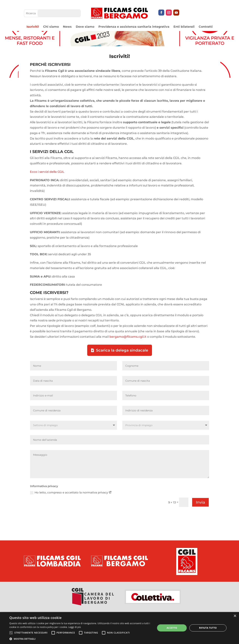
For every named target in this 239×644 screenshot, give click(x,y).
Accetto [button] (172, 628)
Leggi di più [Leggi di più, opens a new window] (75, 627)
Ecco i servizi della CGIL (47, 172)
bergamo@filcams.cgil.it (128, 337)
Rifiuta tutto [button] (208, 628)
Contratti (206, 27)
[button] (80, 639)
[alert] (119, 628)
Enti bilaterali (184, 27)
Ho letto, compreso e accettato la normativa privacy (71, 493)
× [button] (235, 616)
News (67, 27)
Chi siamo (51, 27)
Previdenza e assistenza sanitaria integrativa (134, 27)
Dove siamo (85, 27)
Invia (200, 502)
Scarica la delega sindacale (122, 350)
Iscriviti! (33, 27)
